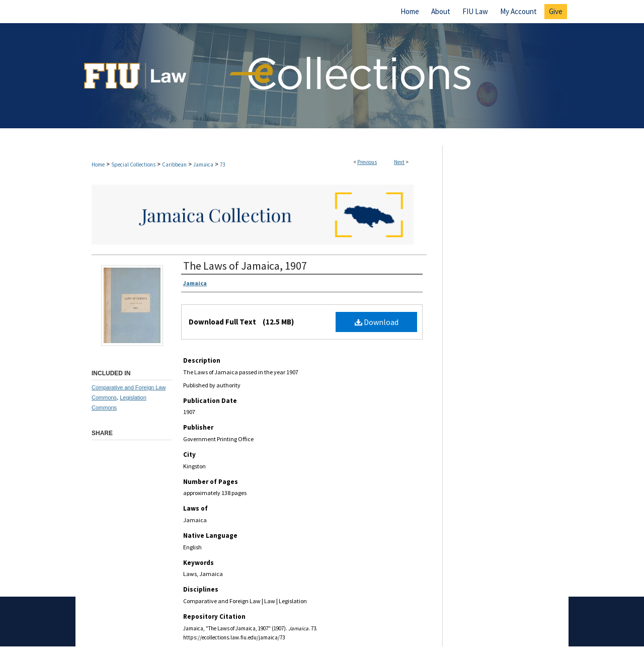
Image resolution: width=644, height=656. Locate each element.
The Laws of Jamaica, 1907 (245, 266)
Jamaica (203, 165)
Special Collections (133, 165)
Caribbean (174, 165)
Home (98, 165)
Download (377, 322)
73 (222, 165)
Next (399, 162)
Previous (367, 162)
